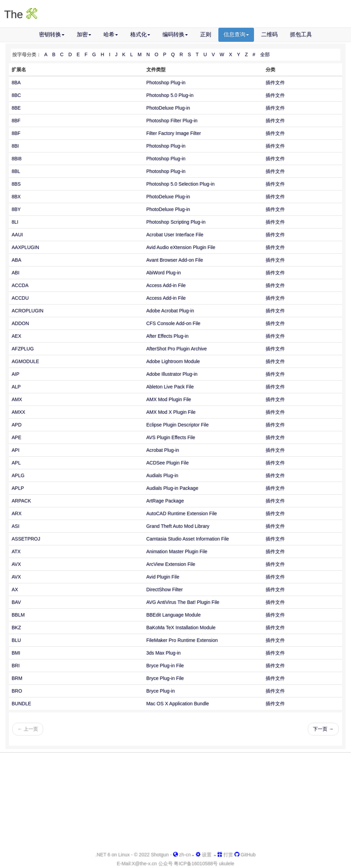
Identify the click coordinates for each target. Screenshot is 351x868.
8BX (16, 197)
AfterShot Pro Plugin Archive (177, 349)
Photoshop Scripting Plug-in (176, 222)
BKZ (16, 628)
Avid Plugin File (163, 577)
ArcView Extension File (171, 564)
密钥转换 (52, 34)
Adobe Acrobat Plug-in (170, 311)
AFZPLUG (23, 349)
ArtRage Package (165, 501)
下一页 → (323, 729)
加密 (84, 34)
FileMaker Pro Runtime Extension (182, 640)
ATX (16, 551)
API (16, 450)
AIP (16, 374)
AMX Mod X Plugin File (171, 412)
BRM (17, 678)
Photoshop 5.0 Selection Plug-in (180, 184)
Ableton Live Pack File (170, 387)
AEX (16, 336)
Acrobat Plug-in (163, 450)
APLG (18, 475)
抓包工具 (301, 34)
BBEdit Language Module (174, 615)
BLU (16, 640)
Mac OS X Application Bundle (178, 704)
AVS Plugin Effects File (171, 437)
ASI (16, 526)
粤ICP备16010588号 (196, 864)
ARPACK (21, 501)
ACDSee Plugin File (168, 463)
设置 (206, 855)
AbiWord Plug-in (164, 273)
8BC (16, 95)
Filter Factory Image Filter (174, 133)
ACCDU (20, 298)
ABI (16, 273)
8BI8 (17, 159)
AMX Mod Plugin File (169, 399)
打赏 (225, 855)
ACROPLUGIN (28, 311)
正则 (206, 34)
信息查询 (236, 34)
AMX (17, 399)
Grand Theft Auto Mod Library (178, 526)
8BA (16, 83)
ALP (16, 387)
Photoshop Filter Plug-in (172, 121)
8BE (16, 108)
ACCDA (20, 285)
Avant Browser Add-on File (175, 260)
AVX (16, 564)
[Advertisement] (175, 802)
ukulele (227, 864)
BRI (16, 666)
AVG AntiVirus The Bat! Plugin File (183, 602)
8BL (16, 171)
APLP (18, 488)
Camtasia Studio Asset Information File (188, 539)
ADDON (20, 323)
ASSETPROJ (26, 539)
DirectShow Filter (165, 590)
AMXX (19, 412)
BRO (17, 691)
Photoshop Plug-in (166, 83)
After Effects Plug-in (167, 336)
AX (15, 590)
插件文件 (275, 83)
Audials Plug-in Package (172, 488)
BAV (16, 602)
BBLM (18, 615)
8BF (16, 121)
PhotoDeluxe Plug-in (168, 108)
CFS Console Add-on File (173, 323)
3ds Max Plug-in (164, 653)
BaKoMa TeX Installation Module (181, 628)
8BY (16, 209)
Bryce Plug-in (161, 691)
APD (17, 425)
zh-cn (184, 855)
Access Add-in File (166, 285)
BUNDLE (21, 704)
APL (16, 463)
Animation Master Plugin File (177, 551)
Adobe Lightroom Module (173, 361)
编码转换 (175, 34)
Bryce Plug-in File (165, 666)
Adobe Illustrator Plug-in (172, 374)
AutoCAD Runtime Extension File (182, 513)
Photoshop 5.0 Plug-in (170, 95)
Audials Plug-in (162, 475)
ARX (17, 513)
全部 (265, 54)
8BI (15, 146)
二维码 (269, 34)
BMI (16, 653)
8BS (16, 184)
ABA (16, 260)
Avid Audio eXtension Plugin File (181, 247)
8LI (15, 222)
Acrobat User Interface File (175, 235)
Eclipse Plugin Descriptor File (178, 425)
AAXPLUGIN (25, 247)
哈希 (111, 34)
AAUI (17, 235)
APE (16, 437)
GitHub (245, 855)
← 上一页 (28, 729)
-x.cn (144, 864)
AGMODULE (25, 361)
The (21, 14)
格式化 (140, 34)
